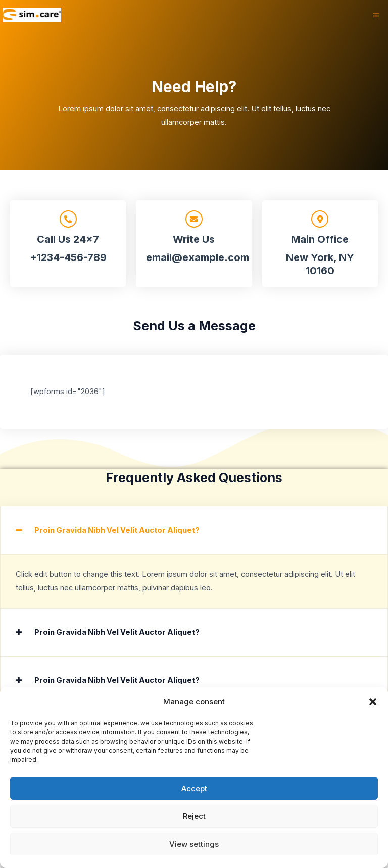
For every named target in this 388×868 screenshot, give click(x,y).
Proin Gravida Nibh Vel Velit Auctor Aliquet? (117, 530)
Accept (194, 788)
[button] (373, 702)
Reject (194, 816)
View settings (194, 844)
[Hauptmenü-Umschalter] (376, 15)
